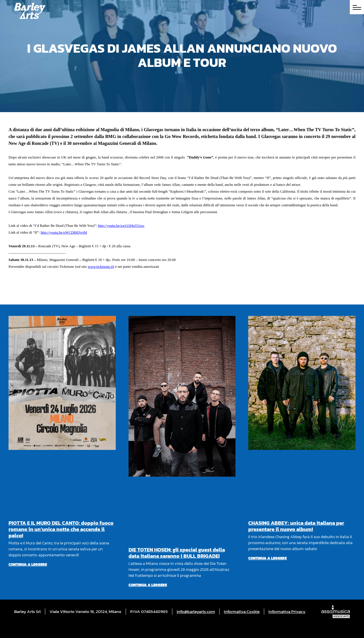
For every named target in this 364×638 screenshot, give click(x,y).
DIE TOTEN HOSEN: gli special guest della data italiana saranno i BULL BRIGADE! (177, 553)
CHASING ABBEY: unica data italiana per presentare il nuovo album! (296, 526)
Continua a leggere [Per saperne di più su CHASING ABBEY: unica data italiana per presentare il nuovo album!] (267, 558)
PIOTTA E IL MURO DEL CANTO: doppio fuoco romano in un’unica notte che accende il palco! (61, 529)
